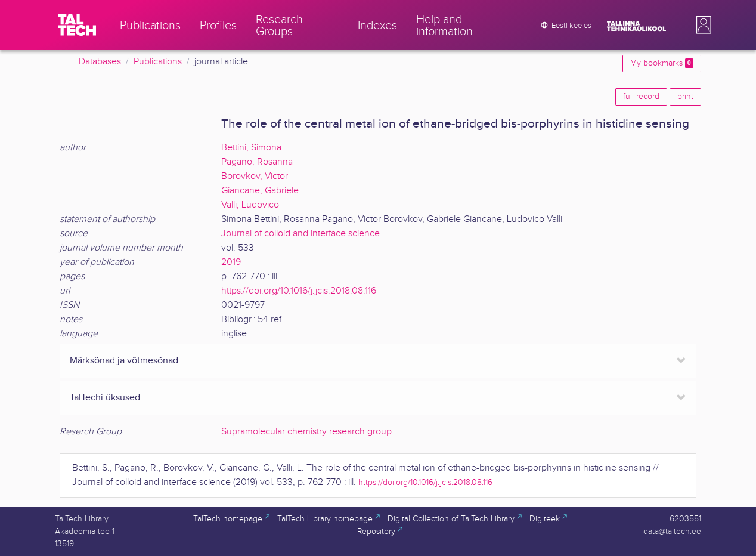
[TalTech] (77, 25)
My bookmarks (662, 63)
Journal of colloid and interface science (300, 234)
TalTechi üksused (105, 398)
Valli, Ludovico (250, 205)
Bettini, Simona (251, 148)
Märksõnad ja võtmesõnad (124, 361)
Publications (158, 62)
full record (641, 97)
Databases (100, 62)
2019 (231, 262)
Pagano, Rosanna (257, 162)
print (685, 97)
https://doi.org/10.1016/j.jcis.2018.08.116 (299, 291)
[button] (701, 25)
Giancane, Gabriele (260, 191)
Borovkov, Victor (255, 176)
